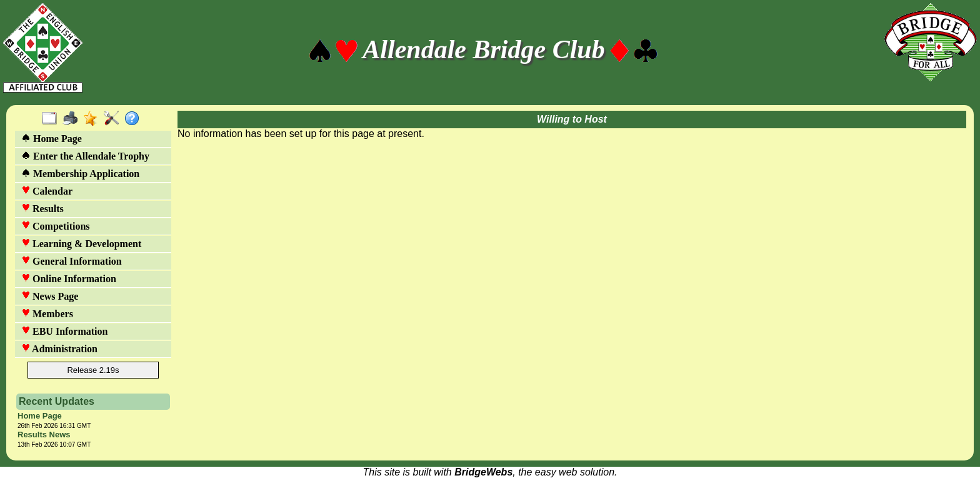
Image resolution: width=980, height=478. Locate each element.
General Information (72, 261)
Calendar (47, 191)
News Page (50, 296)
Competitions (56, 226)
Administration (59, 349)
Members (47, 314)
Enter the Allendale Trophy (85, 156)
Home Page (52, 139)
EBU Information (64, 331)
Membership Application (80, 174)
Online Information (69, 279)
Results (42, 209)
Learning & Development (81, 244)
